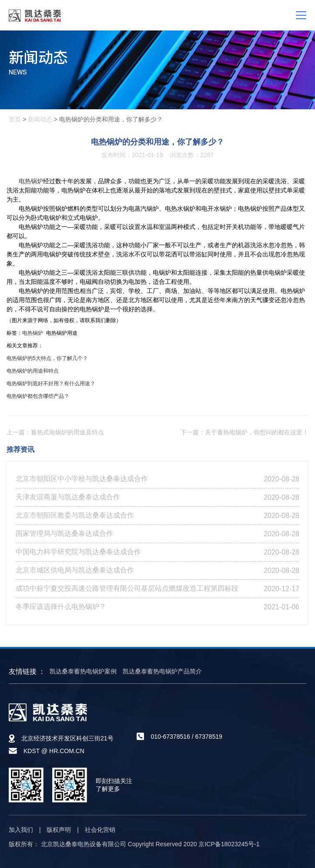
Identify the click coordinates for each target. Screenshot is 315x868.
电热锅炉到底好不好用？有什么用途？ (51, 384)
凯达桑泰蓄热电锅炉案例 (83, 671)
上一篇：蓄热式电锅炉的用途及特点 (55, 432)
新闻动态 (40, 119)
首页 (15, 119)
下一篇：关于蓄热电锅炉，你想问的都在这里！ (245, 432)
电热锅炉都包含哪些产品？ (38, 396)
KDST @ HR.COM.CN (54, 751)
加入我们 (21, 830)
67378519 (208, 737)
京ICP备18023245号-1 (229, 844)
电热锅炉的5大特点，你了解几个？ (47, 358)
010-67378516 (170, 737)
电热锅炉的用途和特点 (33, 371)
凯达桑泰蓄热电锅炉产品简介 (162, 671)
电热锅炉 (31, 181)
